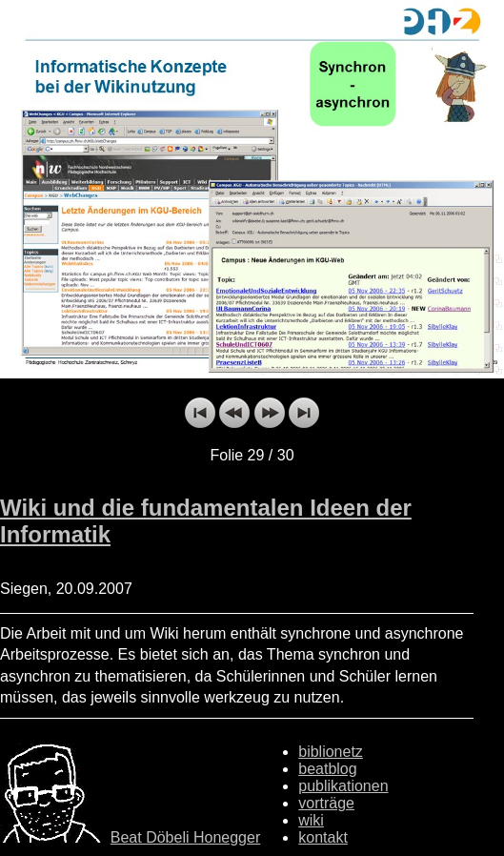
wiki (311, 820)
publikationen (343, 786)
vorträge (326, 803)
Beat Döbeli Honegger (185, 837)
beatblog (327, 769)
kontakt (323, 837)
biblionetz (331, 752)
